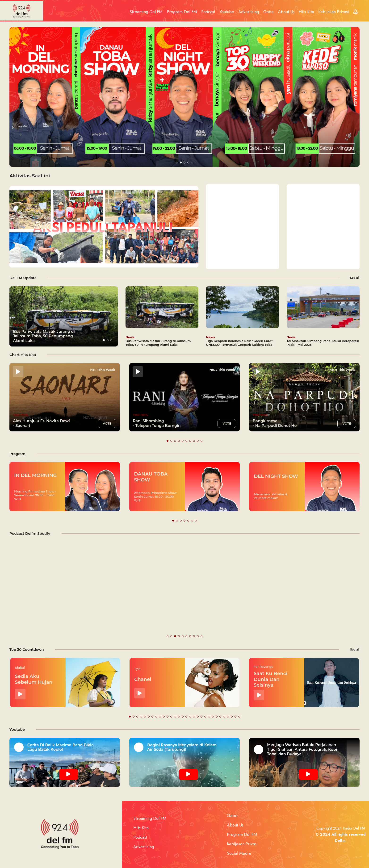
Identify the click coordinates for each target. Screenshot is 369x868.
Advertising (249, 12)
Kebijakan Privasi (334, 12)
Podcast (208, 12)
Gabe (268, 12)
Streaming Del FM (146, 12)
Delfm (340, 841)
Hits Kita (306, 12)
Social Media (239, 853)
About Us (286, 12)
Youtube (227, 12)
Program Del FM (182, 12)
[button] (177, 163)
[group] (64, 316)
